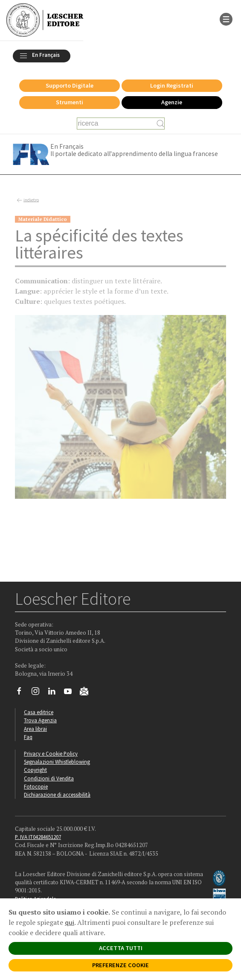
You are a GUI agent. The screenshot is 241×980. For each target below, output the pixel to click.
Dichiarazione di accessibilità (57, 795)
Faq (28, 737)
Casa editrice (39, 712)
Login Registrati (172, 85)
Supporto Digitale (70, 85)
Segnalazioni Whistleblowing (57, 762)
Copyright (35, 770)
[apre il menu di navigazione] (226, 18)
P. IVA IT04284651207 (38, 837)
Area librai (35, 729)
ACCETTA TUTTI (121, 948)
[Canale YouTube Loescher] (71, 693)
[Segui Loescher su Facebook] (22, 693)
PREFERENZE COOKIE (120, 965)
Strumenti (70, 102)
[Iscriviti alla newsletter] (87, 692)
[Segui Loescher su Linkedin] (55, 693)
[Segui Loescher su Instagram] (39, 693)
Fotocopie (36, 786)
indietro (27, 200)
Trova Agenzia (40, 720)
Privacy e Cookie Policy (51, 753)
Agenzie (172, 102)
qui (70, 922)
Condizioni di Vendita (49, 778)
